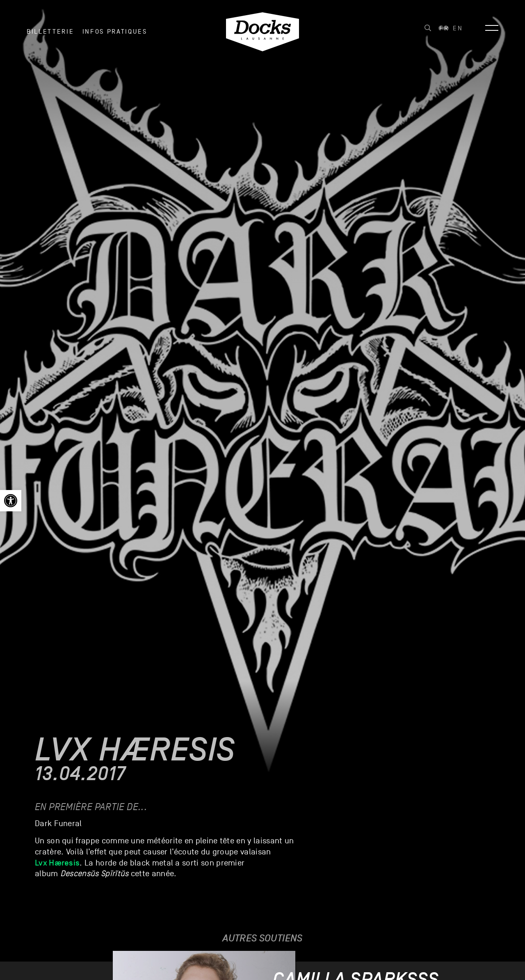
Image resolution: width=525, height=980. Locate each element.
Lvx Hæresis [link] (57, 863)
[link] (11, 501)
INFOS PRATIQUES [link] (115, 32)
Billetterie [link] (50, 32)
